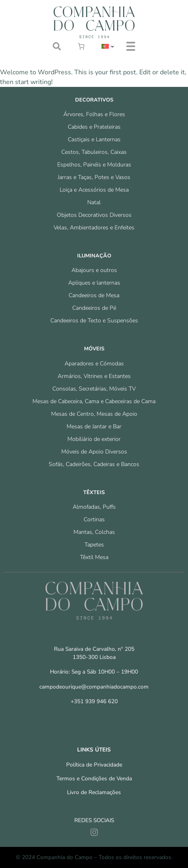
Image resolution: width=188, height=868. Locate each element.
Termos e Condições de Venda (94, 778)
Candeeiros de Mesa (94, 295)
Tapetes (94, 545)
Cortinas (94, 519)
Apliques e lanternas (94, 283)
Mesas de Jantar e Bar (94, 426)
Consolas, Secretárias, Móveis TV (94, 389)
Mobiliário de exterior (94, 439)
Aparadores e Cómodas (94, 364)
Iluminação (94, 256)
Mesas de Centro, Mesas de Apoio (94, 414)
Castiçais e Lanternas (94, 139)
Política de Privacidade (94, 765)
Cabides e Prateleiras (94, 127)
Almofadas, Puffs (94, 507)
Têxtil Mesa (94, 557)
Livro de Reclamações (94, 792)
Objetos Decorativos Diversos (94, 215)
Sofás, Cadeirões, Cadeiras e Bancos (94, 464)
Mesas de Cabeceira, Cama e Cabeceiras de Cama (94, 401)
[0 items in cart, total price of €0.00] (81, 46)
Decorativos (94, 100)
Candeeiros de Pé (94, 308)
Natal (94, 202)
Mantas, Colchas (94, 532)
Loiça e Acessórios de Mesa (94, 190)
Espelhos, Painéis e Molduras (94, 165)
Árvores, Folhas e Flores (94, 114)
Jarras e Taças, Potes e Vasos (94, 177)
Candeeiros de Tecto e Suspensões (94, 321)
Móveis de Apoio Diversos (94, 452)
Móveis (94, 349)
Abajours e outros (94, 270)
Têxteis (94, 492)
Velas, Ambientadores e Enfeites (94, 228)
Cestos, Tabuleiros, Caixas (94, 152)
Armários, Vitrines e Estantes (94, 376)
